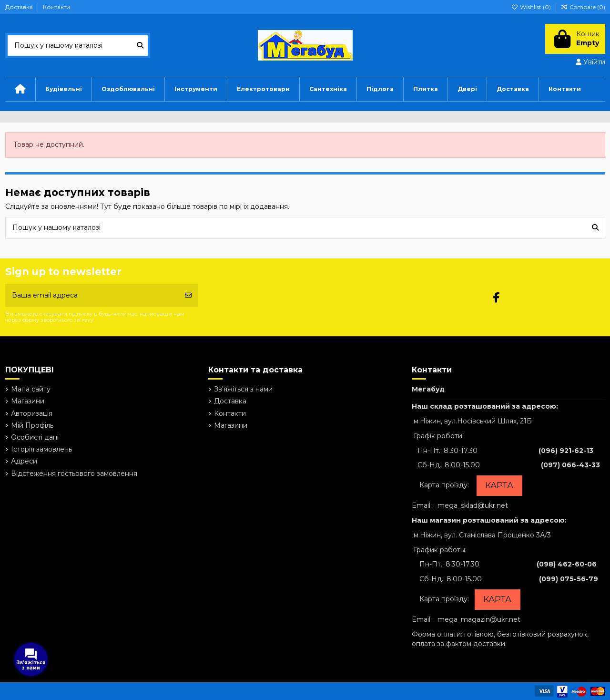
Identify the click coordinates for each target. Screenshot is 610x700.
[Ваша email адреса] (92, 295)
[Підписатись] (188, 295)
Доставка (20, 7)
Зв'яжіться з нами (243, 389)
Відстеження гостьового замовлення (74, 474)
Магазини (28, 401)
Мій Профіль (32, 425)
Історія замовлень (41, 449)
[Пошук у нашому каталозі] (140, 46)
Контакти (56, 7)
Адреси (24, 461)
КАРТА (499, 485)
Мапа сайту (31, 389)
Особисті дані (35, 437)
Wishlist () (532, 7)
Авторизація (32, 413)
